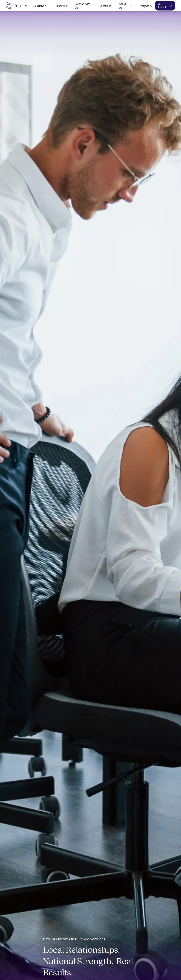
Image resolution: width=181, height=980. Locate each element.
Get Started (165, 6)
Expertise (61, 6)
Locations (105, 6)
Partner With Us (83, 6)
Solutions (40, 6)
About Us (126, 6)
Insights (147, 6)
